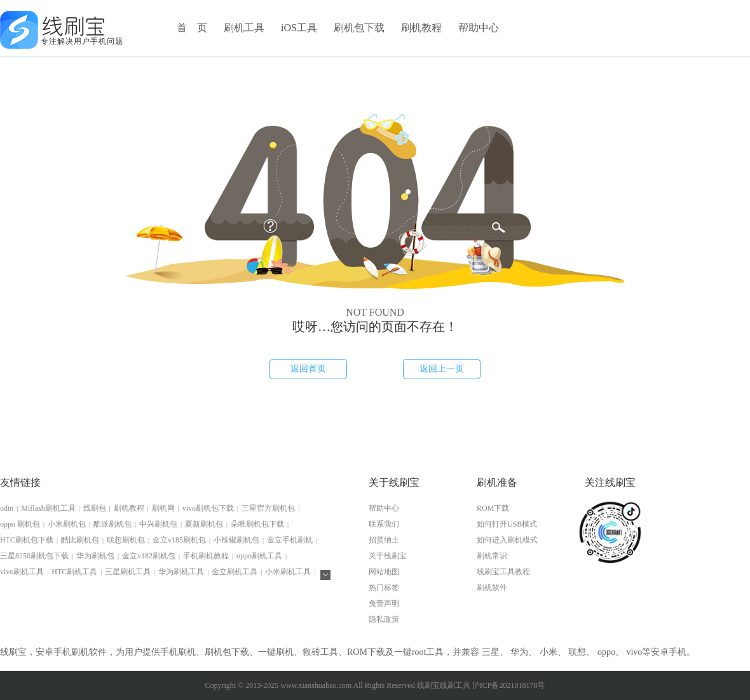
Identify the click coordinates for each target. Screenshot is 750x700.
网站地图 (384, 572)
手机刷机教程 (206, 556)
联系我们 (384, 524)
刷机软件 (492, 588)
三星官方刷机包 (268, 508)
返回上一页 (442, 369)
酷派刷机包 (112, 524)
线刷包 (95, 508)
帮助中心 (479, 28)
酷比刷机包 (80, 540)
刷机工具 (244, 28)
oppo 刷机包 (20, 524)
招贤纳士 (384, 540)
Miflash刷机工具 (48, 508)
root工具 (428, 652)
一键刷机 (276, 652)
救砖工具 (320, 652)
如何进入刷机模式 (507, 540)
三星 (491, 652)
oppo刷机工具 (259, 556)
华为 (519, 652)
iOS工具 (299, 28)
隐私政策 (384, 619)
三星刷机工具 (128, 572)
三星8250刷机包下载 (34, 556)
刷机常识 (492, 556)
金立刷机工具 (235, 572)
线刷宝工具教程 (503, 572)
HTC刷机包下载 (27, 540)
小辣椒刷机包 (236, 540)
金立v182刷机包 (149, 556)
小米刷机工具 (288, 572)
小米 (549, 652)
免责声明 (384, 603)
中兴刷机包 (158, 524)
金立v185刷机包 (179, 540)
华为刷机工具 (181, 572)
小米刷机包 (67, 524)
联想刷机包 (126, 540)
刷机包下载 (359, 28)
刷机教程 (421, 28)
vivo (634, 652)
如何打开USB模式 (507, 524)
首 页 (192, 28)
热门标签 (384, 588)
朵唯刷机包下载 (257, 524)
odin (7, 508)
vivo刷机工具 (22, 572)
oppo (606, 652)
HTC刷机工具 (74, 572)
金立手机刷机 (290, 540)
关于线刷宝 (388, 556)
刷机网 (163, 508)
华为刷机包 (95, 556)
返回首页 (308, 369)
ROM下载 (493, 508)
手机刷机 (178, 652)
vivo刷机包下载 (208, 508)
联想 (577, 652)
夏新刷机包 (204, 524)
